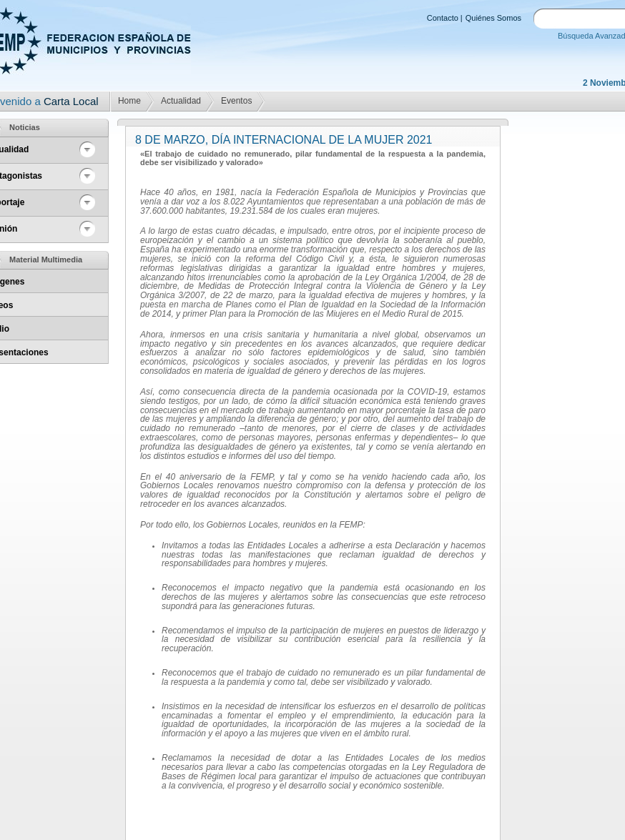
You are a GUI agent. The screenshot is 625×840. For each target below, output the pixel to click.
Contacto (443, 18)
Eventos (236, 101)
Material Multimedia (46, 260)
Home (129, 101)
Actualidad (181, 101)
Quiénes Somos (493, 18)
